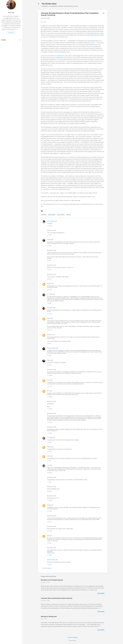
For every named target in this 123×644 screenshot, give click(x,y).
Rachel (49, 360)
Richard (49, 284)
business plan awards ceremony (95, 35)
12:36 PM (49, 564)
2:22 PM (49, 246)
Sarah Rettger (51, 221)
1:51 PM (49, 543)
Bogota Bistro (60, 58)
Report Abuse (73, 641)
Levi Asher (50, 308)
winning (68, 215)
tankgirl (49, 505)
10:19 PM (49, 531)
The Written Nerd (49, 4)
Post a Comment (47, 568)
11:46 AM (50, 511)
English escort (51, 553)
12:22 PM (49, 330)
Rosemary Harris (51, 348)
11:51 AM (50, 226)
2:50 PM (49, 261)
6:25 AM (49, 290)
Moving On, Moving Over (49, 616)
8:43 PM (49, 279)
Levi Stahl (50, 438)
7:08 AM (49, 303)
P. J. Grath (50, 294)
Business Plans (51, 560)
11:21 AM (50, 501)
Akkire (49, 318)
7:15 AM (49, 482)
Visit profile (11, 33)
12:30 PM (49, 442)
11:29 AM (50, 376)
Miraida (49, 447)
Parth (49, 380)
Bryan (49, 456)
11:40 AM (50, 409)
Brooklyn (44, 215)
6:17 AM (49, 555)
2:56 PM (49, 344)
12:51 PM (49, 386)
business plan (52, 215)
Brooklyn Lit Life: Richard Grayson (52, 580)
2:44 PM (49, 452)
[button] (103, 13)
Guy (48, 536)
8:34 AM (49, 491)
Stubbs (49, 240)
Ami (48, 391)
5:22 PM (49, 522)
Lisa (48, 465)
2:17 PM (49, 235)
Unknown (49, 335)
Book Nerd (11, 13)
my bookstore (61, 215)
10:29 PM (49, 473)
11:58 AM (50, 433)
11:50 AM (50, 422)
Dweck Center (91, 43)
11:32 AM (50, 397)
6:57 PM (49, 270)
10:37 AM (50, 314)
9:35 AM (49, 365)
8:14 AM (49, 356)
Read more (101, 593)
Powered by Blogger (73, 637)
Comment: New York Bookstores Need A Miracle (57, 598)
